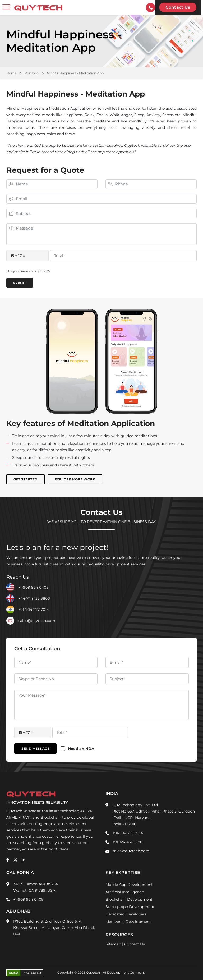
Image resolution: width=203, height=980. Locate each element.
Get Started (26, 480)
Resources (119, 935)
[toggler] (6, 7)
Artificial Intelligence (125, 892)
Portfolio (32, 73)
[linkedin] (24, 860)
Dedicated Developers (126, 914)
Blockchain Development (129, 899)
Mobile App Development (129, 885)
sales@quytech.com (37, 621)
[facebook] (8, 860)
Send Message (35, 748)
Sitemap (113, 944)
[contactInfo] (151, 8)
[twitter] (15, 860)
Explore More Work (75, 480)
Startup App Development (130, 907)
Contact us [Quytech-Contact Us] (178, 7)
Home (11, 73)
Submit (20, 283)
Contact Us (135, 944)
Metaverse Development (128, 922)
